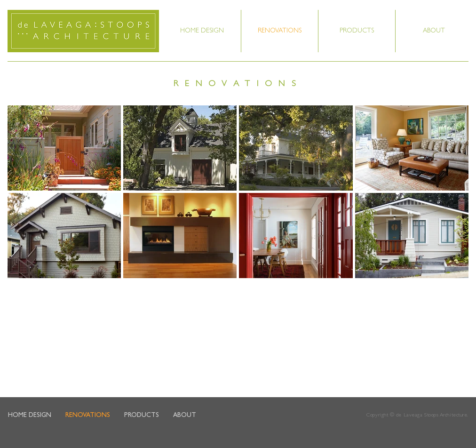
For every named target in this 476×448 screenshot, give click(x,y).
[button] (434, 31)
